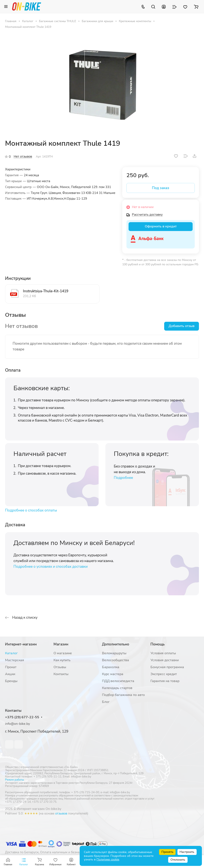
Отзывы (60, 667)
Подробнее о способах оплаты (31, 510)
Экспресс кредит (164, 674)
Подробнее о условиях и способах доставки (51, 567)
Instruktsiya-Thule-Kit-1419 (46, 291)
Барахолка (111, 667)
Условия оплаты (163, 653)
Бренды (11, 681)
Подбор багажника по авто (123, 695)
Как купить (62, 660)
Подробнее (123, 478)
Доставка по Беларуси (22, 852)
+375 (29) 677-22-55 (22, 717)
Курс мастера (113, 674)
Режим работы (14, 780)
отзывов (61, 813)
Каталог (11, 653)
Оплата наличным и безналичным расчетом (73, 852)
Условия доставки (165, 660)
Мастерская (15, 660)
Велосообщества (115, 660)
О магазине (63, 653)
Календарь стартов (117, 688)
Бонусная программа (167, 667)
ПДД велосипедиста (118, 681)
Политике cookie (108, 859)
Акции (10, 674)
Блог (106, 702)
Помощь (158, 644)
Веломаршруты (114, 653)
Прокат (11, 667)
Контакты (61, 674)
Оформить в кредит (161, 226)
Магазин (61, 644)
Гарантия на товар (165, 681)
